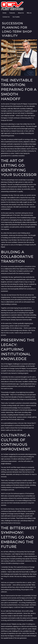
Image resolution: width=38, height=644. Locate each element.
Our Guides (16, 17)
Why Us (29, 13)
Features (12, 13)
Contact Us (6, 17)
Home (4, 13)
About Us (21, 13)
